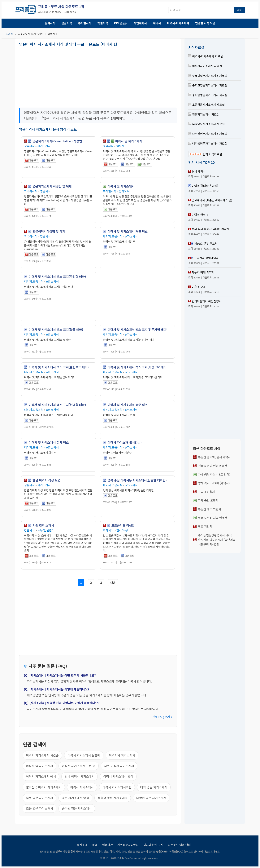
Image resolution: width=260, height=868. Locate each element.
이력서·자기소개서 (178, 23)
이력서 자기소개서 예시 (41, 776)
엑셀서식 (103, 23)
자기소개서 (44, 146)
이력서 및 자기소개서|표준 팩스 (128, 405)
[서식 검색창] (200, 10)
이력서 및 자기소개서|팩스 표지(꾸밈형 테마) (57, 277)
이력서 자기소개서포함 (117, 787)
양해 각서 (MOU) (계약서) (214, 483)
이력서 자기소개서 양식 (118, 776)
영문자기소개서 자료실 (204, 114)
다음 (113, 583)
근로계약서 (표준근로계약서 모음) (212, 200)
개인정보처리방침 (128, 845)
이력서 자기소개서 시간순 (42, 755)
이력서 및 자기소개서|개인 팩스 (128, 231)
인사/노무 (122, 530)
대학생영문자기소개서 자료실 (208, 143)
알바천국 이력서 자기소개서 (44, 787)
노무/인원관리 (46, 530)
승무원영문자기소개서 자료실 (208, 134)
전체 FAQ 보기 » (162, 717)
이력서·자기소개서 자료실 (206, 56)
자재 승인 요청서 (208, 500)
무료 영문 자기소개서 (39, 798)
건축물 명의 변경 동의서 (213, 466)
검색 (239, 10)
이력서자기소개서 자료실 (205, 66)
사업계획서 (140, 23)
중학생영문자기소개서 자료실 (208, 95)
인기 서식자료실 (206, 154)
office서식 (131, 236)
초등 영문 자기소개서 (39, 808)
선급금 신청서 (206, 492)
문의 (95, 845)
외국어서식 (31, 191)
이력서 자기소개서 (82, 787)
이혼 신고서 (199, 287)
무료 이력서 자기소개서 (119, 766)
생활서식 (29, 146)
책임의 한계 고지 (153, 845)
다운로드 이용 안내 (179, 845)
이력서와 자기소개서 (122, 755)
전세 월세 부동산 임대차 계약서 (210, 229)
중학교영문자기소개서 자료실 (208, 85)
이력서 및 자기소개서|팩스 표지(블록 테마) (56, 330)
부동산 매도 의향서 (210, 509)
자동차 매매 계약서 (203, 272)
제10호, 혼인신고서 (206, 244)
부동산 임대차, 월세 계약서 (214, 457)
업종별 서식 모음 (205, 23)
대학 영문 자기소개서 (154, 787)
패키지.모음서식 (113, 236)
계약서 (157, 23)
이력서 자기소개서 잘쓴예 (84, 755)
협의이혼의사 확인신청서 (206, 301)
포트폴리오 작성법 (123, 525)
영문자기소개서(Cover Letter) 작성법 (57, 141)
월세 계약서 (199, 171)
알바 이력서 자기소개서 (80, 776)
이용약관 (107, 845)
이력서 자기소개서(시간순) (125, 442)
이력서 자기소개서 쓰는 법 (78, 766)
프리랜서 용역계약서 (206, 258)
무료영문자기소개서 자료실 (206, 124)
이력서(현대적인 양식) (205, 186)
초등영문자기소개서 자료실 (206, 105)
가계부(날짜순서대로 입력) (214, 474)
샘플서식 (67, 23)
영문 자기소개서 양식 (75, 798)
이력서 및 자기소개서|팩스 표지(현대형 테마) (57, 405)
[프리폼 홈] (26, 10)
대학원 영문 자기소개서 (151, 798)
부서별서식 (85, 23)
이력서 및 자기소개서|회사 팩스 (49, 442)
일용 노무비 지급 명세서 (213, 518)
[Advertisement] (58, 76)
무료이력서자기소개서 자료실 (208, 76)
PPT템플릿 (121, 23)
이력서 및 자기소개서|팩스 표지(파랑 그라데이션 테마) (140, 367)
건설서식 (29, 530)
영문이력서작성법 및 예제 (49, 231)
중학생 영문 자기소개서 (113, 798)
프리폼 (9, 34)
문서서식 (50, 23)
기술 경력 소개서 (43, 525)
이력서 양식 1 (200, 215)
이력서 (120, 146)
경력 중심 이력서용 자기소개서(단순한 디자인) (137, 480)
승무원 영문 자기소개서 (77, 808)
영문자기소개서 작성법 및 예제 (52, 186)
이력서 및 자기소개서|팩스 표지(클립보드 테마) (59, 367)
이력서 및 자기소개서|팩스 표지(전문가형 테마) (138, 330)
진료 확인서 (205, 526)
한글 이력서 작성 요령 (46, 480)
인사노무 (124, 191)
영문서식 (45, 191)
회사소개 (82, 845)
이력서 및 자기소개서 (129, 141)
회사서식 (108, 530)
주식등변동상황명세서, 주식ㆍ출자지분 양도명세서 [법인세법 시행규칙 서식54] (217, 540)
